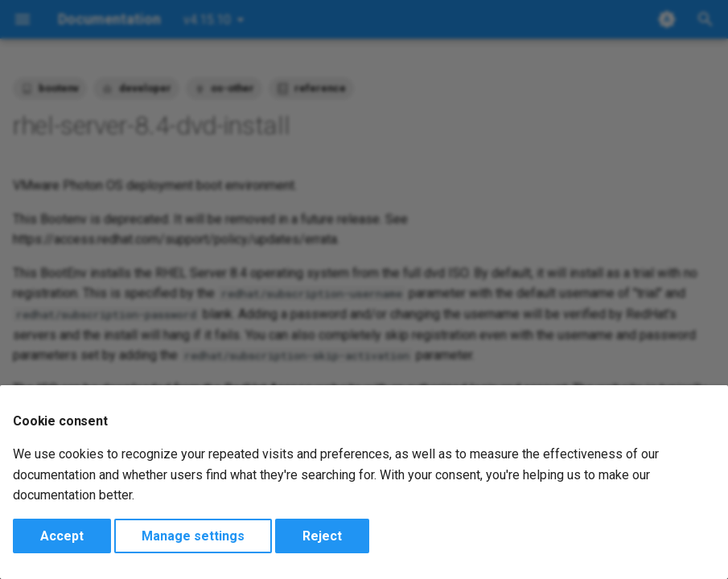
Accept (62, 536)
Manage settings (193, 536)
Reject (322, 536)
